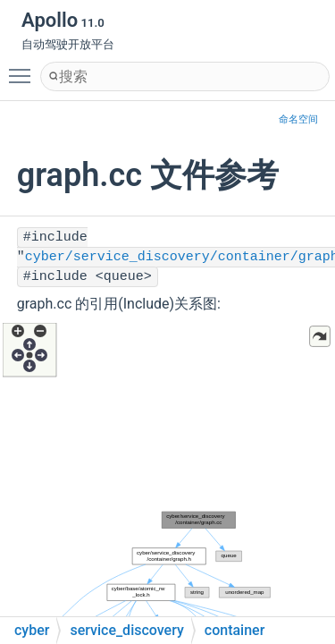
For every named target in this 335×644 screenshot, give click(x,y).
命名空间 (298, 119)
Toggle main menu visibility (24, 68)
